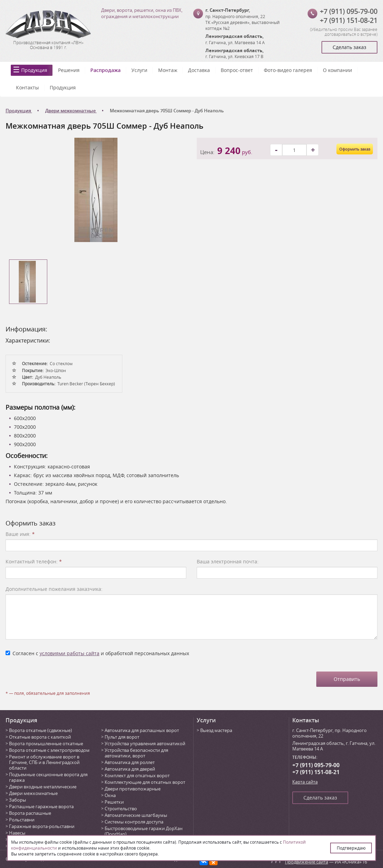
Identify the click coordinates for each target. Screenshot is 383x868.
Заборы (18, 800)
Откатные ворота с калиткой (40, 737)
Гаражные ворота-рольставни (42, 826)
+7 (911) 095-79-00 (349, 11)
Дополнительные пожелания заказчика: (54, 589)
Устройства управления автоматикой (145, 744)
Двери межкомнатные (33, 793)
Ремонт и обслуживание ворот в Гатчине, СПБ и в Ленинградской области (44, 762)
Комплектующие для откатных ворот (145, 782)
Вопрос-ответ (237, 70)
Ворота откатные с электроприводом (49, 750)
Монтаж (168, 70)
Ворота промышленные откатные (46, 744)
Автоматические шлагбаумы (136, 815)
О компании (337, 70)
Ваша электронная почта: (228, 561)
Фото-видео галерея (288, 70)
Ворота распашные (30, 813)
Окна (110, 795)
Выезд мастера (216, 730)
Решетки (114, 802)
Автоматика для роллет (130, 762)
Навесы (17, 833)
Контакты (27, 87)
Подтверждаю (351, 848)
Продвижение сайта (307, 862)
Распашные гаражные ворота (41, 806)
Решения (69, 70)
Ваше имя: (20, 534)
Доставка (199, 70)
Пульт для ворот (122, 737)
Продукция (34, 70)
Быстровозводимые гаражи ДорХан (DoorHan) (144, 831)
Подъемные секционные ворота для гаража (48, 777)
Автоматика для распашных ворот (142, 730)
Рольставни (22, 820)
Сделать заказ (349, 47)
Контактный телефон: (34, 561)
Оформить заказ (355, 149)
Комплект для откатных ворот (137, 775)
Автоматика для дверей (130, 769)
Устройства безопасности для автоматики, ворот (136, 753)
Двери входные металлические (43, 787)
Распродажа (105, 70)
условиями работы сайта (70, 653)
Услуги (139, 70)
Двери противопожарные (133, 789)
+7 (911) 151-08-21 (349, 20)
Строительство (121, 809)
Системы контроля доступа (134, 822)
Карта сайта (305, 782)
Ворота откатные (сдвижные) (40, 730)
